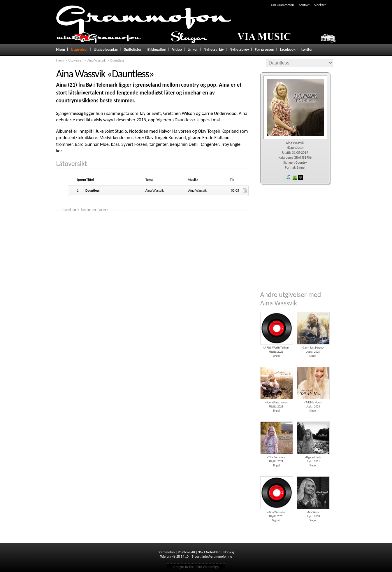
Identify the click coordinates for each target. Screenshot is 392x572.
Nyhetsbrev (239, 49)
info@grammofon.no (217, 557)
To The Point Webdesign (202, 567)
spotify (294, 177)
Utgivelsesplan (106, 49)
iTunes (288, 177)
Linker (193, 49)
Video (177, 49)
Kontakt (304, 5)
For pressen (264, 49)
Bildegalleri (157, 49)
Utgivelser (79, 49)
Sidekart (320, 5)
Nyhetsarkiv (214, 49)
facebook (288, 49)
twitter (307, 49)
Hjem (61, 49)
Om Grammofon (283, 5)
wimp (300, 177)
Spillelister (133, 49)
